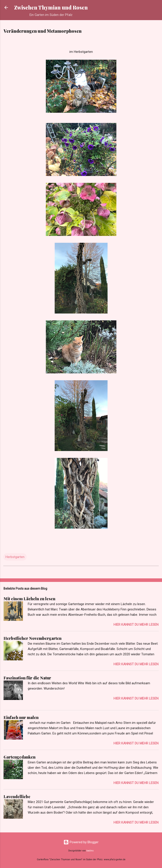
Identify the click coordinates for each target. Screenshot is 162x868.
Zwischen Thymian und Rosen (51, 7)
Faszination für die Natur (27, 678)
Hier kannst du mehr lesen (136, 625)
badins (90, 851)
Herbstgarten (15, 557)
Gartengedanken (20, 757)
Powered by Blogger (81, 842)
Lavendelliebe (17, 797)
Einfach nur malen (21, 717)
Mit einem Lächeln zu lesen (29, 599)
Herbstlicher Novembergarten (33, 638)
